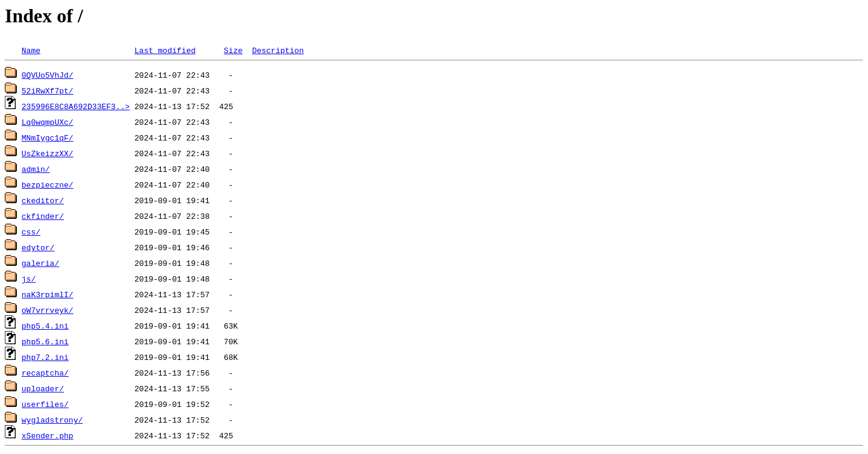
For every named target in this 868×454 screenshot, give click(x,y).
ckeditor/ (43, 200)
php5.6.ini (45, 341)
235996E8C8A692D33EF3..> (76, 106)
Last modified (165, 50)
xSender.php (48, 435)
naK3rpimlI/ (48, 294)
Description (278, 50)
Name (31, 50)
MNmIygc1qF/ (48, 137)
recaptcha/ (45, 373)
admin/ (36, 169)
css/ (31, 232)
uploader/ (43, 388)
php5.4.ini (45, 326)
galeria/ (40, 263)
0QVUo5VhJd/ (48, 75)
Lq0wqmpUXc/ (48, 122)
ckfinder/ (43, 216)
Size (233, 50)
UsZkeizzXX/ (48, 153)
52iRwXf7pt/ (48, 90)
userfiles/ (45, 404)
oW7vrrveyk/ (48, 310)
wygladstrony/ (52, 420)
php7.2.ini (45, 357)
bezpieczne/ (48, 184)
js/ (29, 279)
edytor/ (38, 247)
